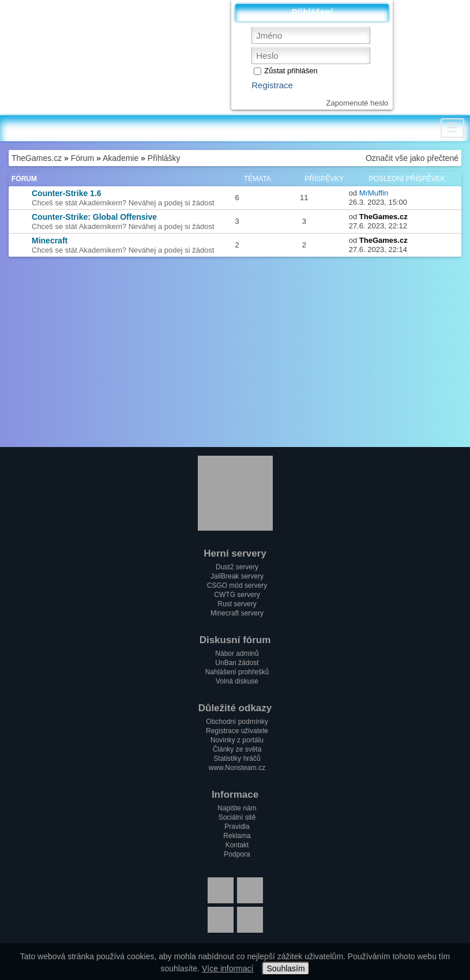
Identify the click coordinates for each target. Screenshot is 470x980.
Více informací (228, 968)
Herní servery (235, 554)
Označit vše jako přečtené (412, 158)
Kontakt (237, 845)
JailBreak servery (237, 576)
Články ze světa (237, 749)
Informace (235, 795)
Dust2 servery (237, 567)
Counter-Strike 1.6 (67, 193)
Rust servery (237, 604)
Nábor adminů (237, 654)
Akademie (121, 158)
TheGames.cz (37, 158)
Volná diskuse (237, 681)
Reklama (237, 836)
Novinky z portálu (237, 740)
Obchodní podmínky (237, 722)
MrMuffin (374, 193)
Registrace (272, 85)
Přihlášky (164, 158)
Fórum (82, 158)
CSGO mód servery (237, 585)
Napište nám (237, 808)
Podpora (237, 854)
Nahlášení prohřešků (237, 672)
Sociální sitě (237, 817)
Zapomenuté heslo (358, 103)
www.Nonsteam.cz (237, 768)
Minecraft (50, 241)
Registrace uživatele (237, 731)
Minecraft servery (237, 613)
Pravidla (237, 827)
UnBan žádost (237, 663)
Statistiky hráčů (237, 759)
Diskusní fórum (235, 640)
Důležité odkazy (235, 708)
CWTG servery (237, 595)
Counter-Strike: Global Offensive (94, 217)
